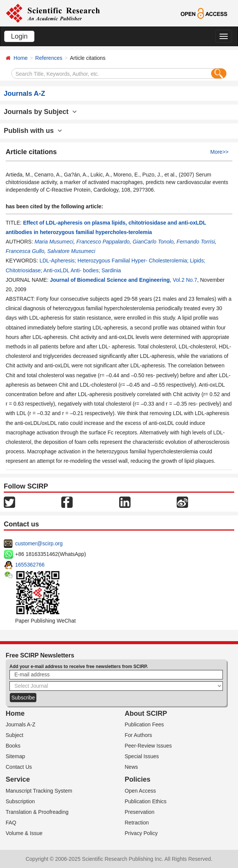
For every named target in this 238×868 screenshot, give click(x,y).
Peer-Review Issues (149, 746)
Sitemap (15, 756)
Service (18, 779)
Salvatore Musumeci (71, 251)
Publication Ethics (146, 801)
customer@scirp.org (39, 543)
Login (19, 36)
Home (21, 58)
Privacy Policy (141, 833)
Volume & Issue (24, 833)
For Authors (138, 735)
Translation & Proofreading (37, 812)
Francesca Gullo (25, 251)
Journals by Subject (40, 112)
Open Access (141, 791)
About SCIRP (146, 713)
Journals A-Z (21, 724)
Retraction (137, 823)
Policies (138, 779)
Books (13, 746)
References (49, 58)
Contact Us (19, 767)
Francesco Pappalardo (103, 242)
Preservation (140, 812)
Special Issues (142, 756)
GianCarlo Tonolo (153, 242)
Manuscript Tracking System (39, 791)
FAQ (11, 823)
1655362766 (30, 565)
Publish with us (33, 131)
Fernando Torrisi (196, 242)
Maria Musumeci (54, 242)
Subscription (20, 801)
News (131, 767)
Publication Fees (145, 724)
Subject (15, 735)
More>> (219, 152)
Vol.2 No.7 (185, 280)
